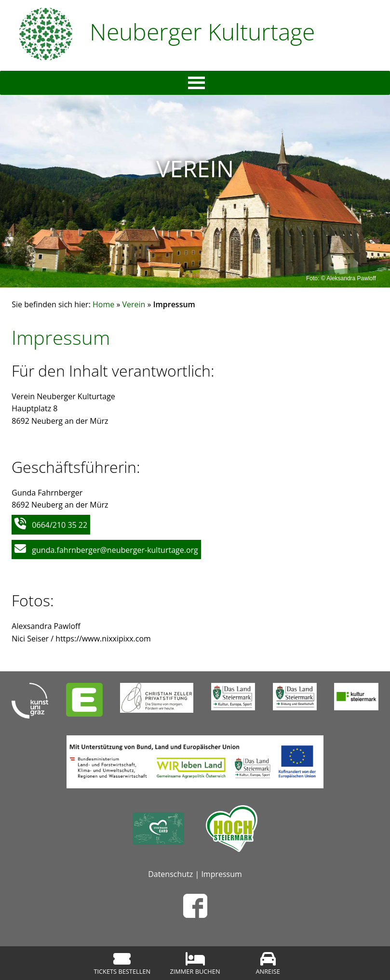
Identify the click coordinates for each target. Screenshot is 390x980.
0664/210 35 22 (60, 525)
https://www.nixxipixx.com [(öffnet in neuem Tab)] (103, 639)
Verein (134, 304)
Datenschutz (170, 874)
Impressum (221, 874)
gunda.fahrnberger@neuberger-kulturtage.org (115, 550)
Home (103, 304)
